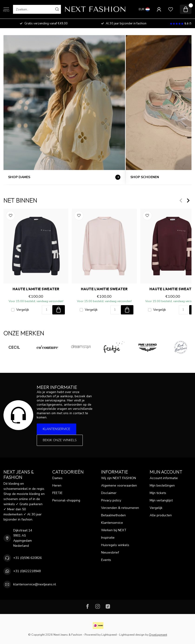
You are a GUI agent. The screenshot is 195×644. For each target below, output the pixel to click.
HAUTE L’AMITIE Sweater (36, 289)
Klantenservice (56, 429)
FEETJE (57, 493)
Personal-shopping (66, 500)
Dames (57, 478)
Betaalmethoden (113, 515)
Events (106, 560)
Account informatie (164, 478)
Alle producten (161, 515)
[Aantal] (46, 310)
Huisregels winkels (115, 545)
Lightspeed (109, 635)
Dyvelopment (158, 635)
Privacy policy (111, 500)
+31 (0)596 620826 (27, 558)
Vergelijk (23, 310)
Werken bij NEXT (114, 530)
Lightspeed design (132, 635)
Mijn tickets (158, 493)
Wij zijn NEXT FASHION (119, 478)
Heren (57, 486)
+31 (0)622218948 (27, 571)
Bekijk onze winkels (60, 440)
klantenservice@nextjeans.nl (35, 584)
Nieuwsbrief (110, 552)
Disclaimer (109, 493)
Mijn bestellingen (162, 486)
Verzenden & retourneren (120, 508)
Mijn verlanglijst (161, 500)
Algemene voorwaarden (119, 486)
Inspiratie (108, 538)
